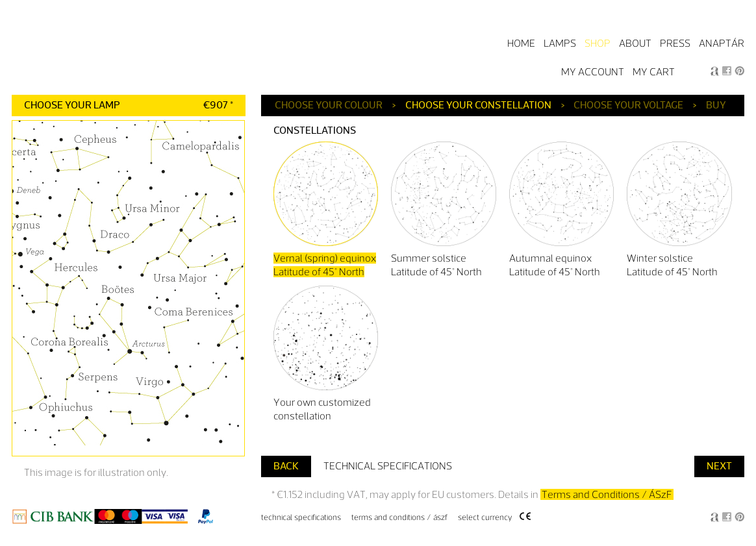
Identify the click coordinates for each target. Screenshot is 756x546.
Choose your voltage (628, 105)
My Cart (654, 72)
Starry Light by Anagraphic (130, 44)
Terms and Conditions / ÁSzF (607, 494)
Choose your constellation (478, 105)
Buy (716, 105)
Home (521, 43)
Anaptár (722, 43)
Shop (598, 43)
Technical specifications (388, 466)
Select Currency (485, 517)
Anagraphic (715, 71)
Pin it (739, 71)
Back (286, 466)
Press (675, 43)
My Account (593, 72)
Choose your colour (329, 105)
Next (719, 466)
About (635, 43)
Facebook (727, 71)
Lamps (560, 43)
